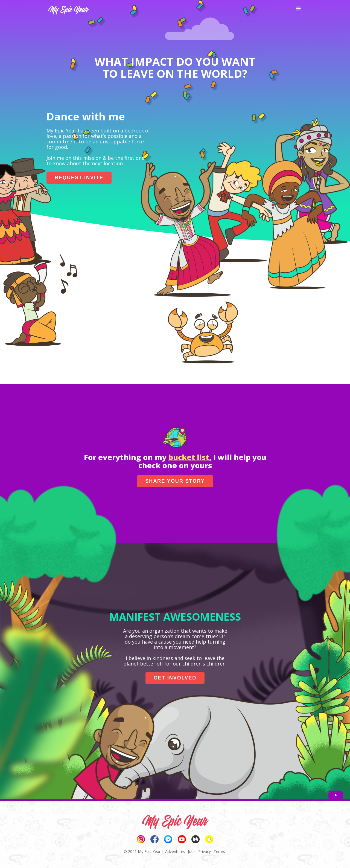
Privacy (205, 851)
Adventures (175, 851)
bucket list (189, 457)
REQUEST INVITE (79, 178)
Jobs (192, 851)
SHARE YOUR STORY (175, 481)
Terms (219, 851)
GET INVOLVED (175, 678)
